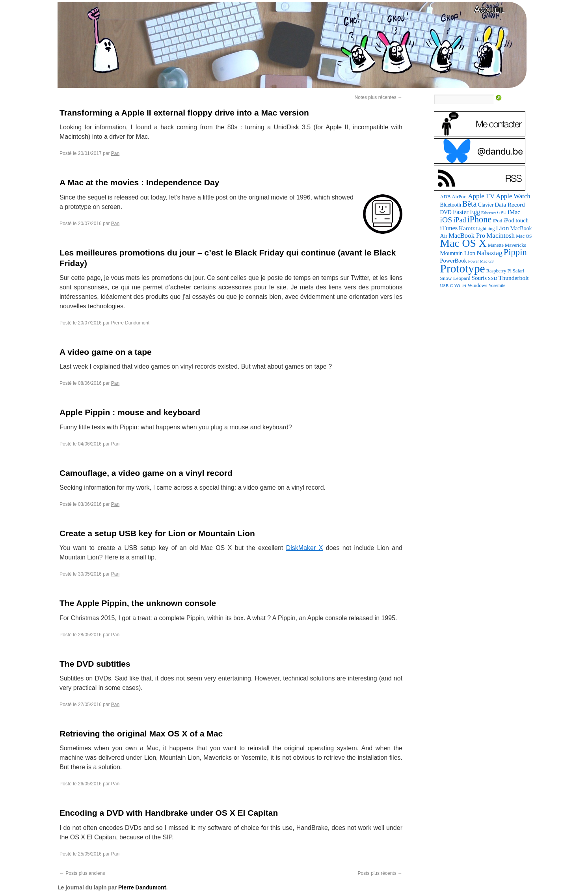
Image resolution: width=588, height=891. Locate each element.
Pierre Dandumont (130, 323)
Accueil (489, 9)
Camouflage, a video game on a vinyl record (146, 473)
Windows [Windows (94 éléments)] (478, 285)
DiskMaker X (305, 548)
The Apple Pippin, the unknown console (138, 603)
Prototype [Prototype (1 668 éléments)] (463, 268)
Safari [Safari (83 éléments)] (519, 271)
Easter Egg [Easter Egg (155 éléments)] (466, 212)
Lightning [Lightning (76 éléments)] (485, 229)
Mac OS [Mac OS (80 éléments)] (524, 236)
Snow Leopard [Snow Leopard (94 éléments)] (455, 278)
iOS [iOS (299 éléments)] (446, 220)
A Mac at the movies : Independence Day (139, 182)
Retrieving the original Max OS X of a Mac (141, 733)
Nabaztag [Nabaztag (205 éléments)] (489, 253)
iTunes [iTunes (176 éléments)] (449, 228)
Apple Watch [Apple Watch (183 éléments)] (513, 196)
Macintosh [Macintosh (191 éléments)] (501, 236)
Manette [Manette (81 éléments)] (496, 245)
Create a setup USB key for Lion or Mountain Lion (157, 533)
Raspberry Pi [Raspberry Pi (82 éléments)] (499, 271)
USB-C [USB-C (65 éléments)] (447, 285)
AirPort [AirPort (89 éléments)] (459, 197)
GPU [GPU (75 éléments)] (502, 212)
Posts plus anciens (82, 873)
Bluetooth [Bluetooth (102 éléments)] (451, 205)
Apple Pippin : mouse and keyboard (130, 412)
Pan (115, 153)
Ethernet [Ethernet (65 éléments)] (488, 212)
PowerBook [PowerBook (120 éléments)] (454, 261)
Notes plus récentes (379, 97)
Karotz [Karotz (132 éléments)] (467, 228)
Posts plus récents (380, 873)
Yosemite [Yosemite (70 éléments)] (497, 285)
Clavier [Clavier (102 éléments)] (486, 205)
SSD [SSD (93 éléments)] (493, 278)
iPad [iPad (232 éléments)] (460, 220)
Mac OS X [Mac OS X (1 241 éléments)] (463, 243)
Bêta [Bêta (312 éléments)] (470, 204)
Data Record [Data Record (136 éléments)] (510, 204)
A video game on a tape (106, 352)
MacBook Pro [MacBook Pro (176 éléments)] (467, 236)
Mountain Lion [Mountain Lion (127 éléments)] (458, 253)
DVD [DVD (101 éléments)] (446, 212)
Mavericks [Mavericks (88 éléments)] (515, 245)
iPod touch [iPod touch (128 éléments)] (516, 220)
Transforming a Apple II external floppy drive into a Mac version (184, 113)
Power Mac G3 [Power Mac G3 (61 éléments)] (481, 261)
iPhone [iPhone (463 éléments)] (480, 219)
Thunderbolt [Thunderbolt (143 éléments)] (514, 278)
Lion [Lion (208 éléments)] (502, 228)
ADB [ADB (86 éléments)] (446, 197)
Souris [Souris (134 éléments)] (479, 278)
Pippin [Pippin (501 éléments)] (515, 252)
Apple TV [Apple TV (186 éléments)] (481, 196)
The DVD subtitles (95, 664)
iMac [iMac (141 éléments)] (514, 212)
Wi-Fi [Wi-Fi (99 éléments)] (460, 285)
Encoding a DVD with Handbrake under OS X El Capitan (169, 813)
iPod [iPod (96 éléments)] (497, 221)
